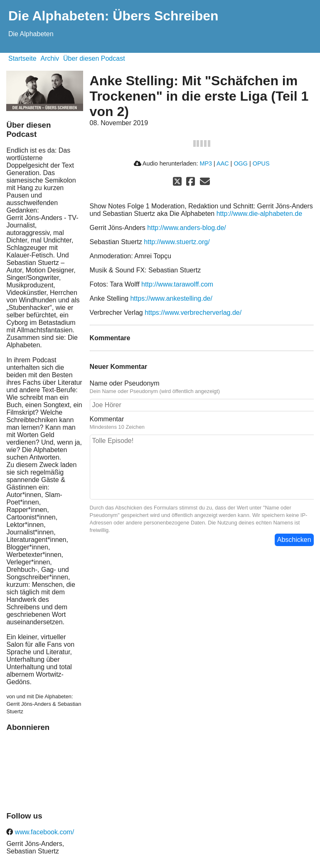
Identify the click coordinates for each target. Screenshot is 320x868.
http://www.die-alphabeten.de (259, 214)
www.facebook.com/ (43, 832)
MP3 (206, 163)
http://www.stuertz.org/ (177, 242)
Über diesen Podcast (94, 58)
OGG (241, 163)
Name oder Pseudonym (125, 383)
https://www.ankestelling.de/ (171, 298)
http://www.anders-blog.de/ (186, 228)
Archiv (50, 58)
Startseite (22, 58)
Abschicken (294, 540)
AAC (223, 163)
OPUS (261, 163)
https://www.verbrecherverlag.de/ (193, 313)
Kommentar (107, 419)
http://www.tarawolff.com (177, 284)
